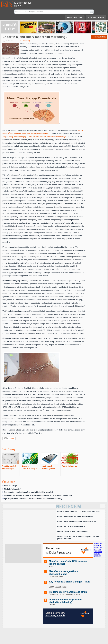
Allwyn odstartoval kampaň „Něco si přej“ (75, 516)
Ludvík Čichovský (23, 41)
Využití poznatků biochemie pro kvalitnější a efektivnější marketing (33, 499)
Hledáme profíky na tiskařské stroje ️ (68, 592)
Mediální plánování (12, 489)
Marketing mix (75, 18)
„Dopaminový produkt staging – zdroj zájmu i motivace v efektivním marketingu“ (35, 137)
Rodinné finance (98, 544)
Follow (9, 438)
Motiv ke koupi (10, 486)
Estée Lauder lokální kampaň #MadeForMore (76, 521)
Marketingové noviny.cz (13, 4)
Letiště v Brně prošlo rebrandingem (73, 531)
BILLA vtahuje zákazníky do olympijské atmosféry (79, 511)
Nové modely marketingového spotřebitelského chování (28, 492)
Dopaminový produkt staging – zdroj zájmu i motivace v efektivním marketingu (38, 495)
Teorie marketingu (99, 37)
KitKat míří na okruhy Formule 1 (71, 526)
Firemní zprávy (96, 18)
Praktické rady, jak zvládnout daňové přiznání (98, 552)
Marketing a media (55, 615)
